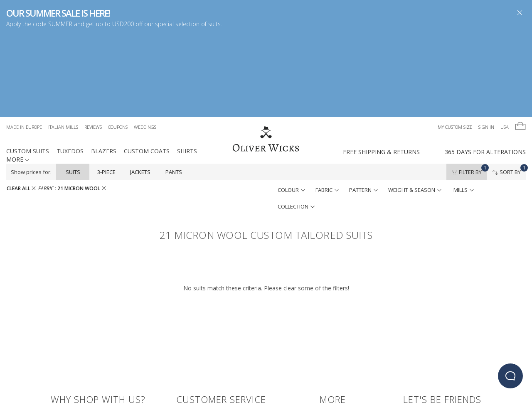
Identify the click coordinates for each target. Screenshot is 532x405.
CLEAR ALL (21, 106)
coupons (63, 364)
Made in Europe (24, 44)
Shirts (187, 68)
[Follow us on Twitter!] (423, 342)
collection (296, 124)
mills (464, 107)
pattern (363, 107)
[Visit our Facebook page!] (408, 342)
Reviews (93, 44)
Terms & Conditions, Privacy (213, 354)
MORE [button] (18, 77)
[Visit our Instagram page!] (438, 342)
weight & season (415, 107)
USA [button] (505, 44)
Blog (326, 343)
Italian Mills (63, 44)
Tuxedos (70, 68)
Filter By (469, 87)
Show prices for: (31, 89)
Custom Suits (28, 68)
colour (291, 107)
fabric (327, 107)
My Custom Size (455, 44)
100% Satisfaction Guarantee (215, 343)
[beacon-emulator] (510, 376)
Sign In (486, 44)
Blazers (104, 68)
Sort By (509, 87)
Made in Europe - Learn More (88, 333)
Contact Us (192, 333)
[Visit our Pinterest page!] (453, 342)
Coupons (118, 44)
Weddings (145, 44)
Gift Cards (333, 333)
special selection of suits (188, 24)
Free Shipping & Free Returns (87, 343)
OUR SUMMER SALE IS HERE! (58, 13)
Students (332, 354)
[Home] (266, 57)
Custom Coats (147, 68)
